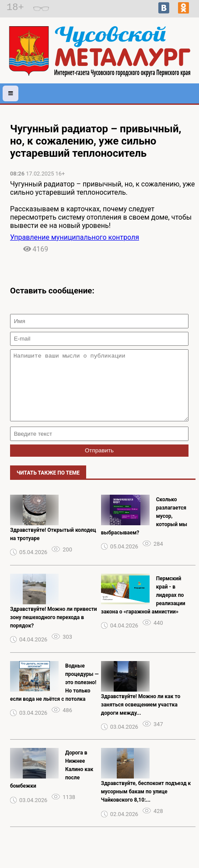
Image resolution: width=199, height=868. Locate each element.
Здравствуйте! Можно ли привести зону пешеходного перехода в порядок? (54, 630)
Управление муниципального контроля (75, 237)
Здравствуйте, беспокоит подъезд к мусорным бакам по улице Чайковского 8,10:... (146, 805)
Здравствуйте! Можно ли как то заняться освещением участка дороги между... (141, 718)
